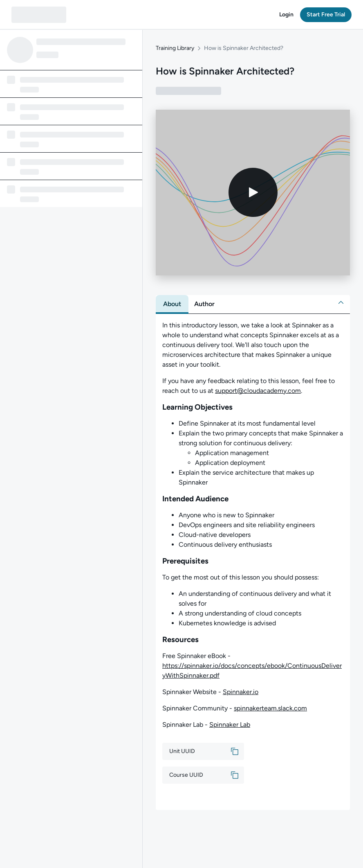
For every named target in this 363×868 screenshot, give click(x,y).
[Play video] (253, 193)
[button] (286, 15)
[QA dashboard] (39, 15)
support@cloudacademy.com (258, 391)
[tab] (172, 304)
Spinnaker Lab (230, 725)
